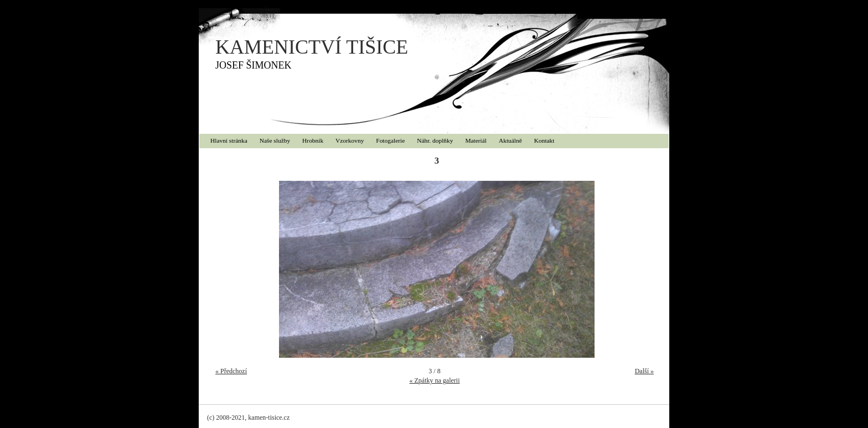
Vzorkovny (350, 140)
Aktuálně (510, 140)
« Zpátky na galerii (435, 380)
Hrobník (313, 140)
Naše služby (275, 140)
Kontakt (544, 140)
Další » (644, 371)
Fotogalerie (390, 140)
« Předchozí (231, 371)
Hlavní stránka (229, 140)
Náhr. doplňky (435, 140)
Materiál (476, 140)
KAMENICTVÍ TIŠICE (312, 47)
